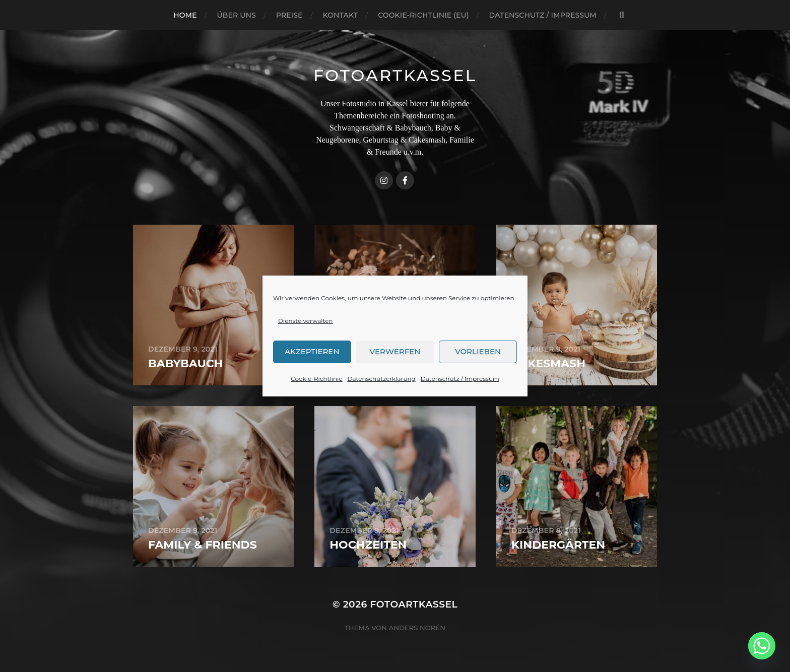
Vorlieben (478, 359)
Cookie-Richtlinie (316, 387)
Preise (289, 15)
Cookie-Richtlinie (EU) (423, 15)
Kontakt (341, 15)
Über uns (237, 15)
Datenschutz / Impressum (460, 387)
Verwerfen (395, 359)
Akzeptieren (312, 359)
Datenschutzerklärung (382, 387)
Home (185, 15)
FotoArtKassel (395, 75)
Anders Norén (417, 628)
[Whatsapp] (762, 646)
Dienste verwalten (305, 329)
